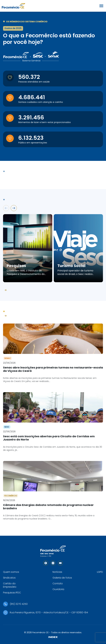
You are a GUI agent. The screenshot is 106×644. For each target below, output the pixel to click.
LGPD (100, 572)
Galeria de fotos (62, 578)
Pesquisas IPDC (12, 593)
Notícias (57, 572)
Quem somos (11, 572)
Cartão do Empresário (10, 585)
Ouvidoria (58, 589)
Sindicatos (9, 578)
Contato (58, 583)
